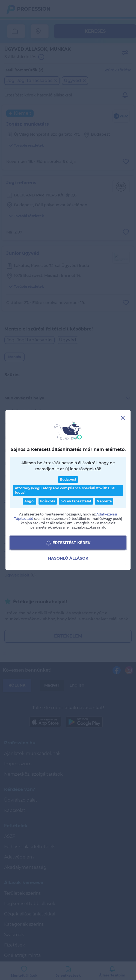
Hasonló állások (68, 559)
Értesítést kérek (68, 543)
